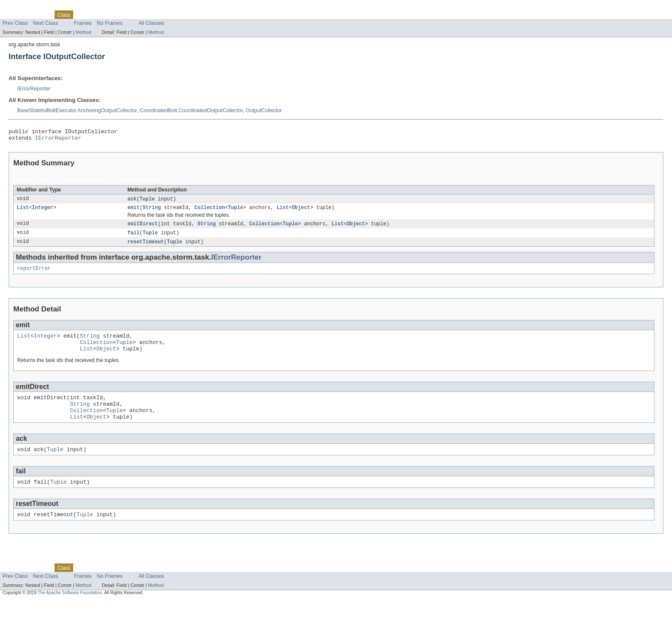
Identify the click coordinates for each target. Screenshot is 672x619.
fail (133, 237)
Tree (98, 15)
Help (163, 15)
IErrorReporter (34, 89)
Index (147, 15)
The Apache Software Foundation (70, 612)
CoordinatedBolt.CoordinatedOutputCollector (191, 111)
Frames (83, 23)
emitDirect (142, 228)
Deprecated (122, 15)
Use (83, 15)
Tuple (147, 202)
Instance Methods (82, 183)
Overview (13, 15)
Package (40, 15)
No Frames (110, 23)
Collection (210, 211)
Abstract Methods (139, 183)
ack (132, 202)
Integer (43, 211)
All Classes (151, 23)
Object (301, 211)
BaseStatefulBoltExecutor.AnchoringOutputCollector (77, 111)
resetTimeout (145, 247)
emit (133, 211)
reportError (34, 274)
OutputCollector (264, 111)
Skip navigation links (24, 7)
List (23, 211)
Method (83, 32)
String (152, 211)
